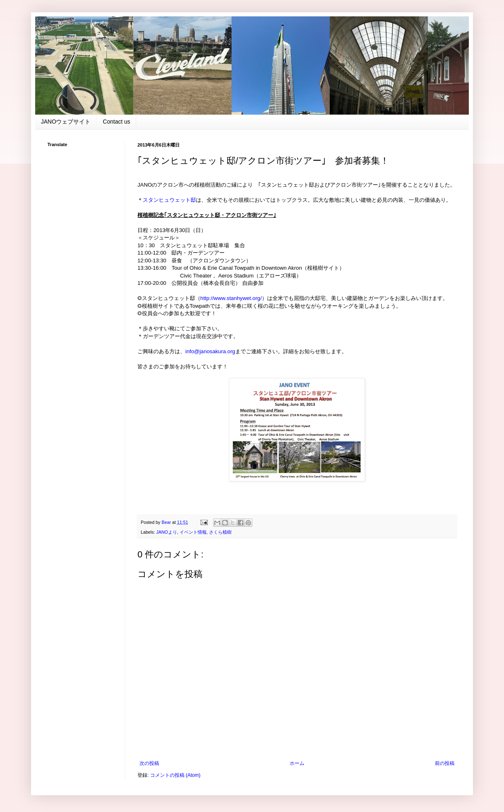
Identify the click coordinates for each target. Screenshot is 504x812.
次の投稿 (149, 763)
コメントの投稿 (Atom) (175, 775)
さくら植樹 (220, 532)
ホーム (297, 763)
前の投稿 (445, 763)
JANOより (167, 532)
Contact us (116, 122)
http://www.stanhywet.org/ (231, 298)
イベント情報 (193, 532)
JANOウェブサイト (66, 122)
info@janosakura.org (210, 351)
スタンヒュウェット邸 (169, 200)
